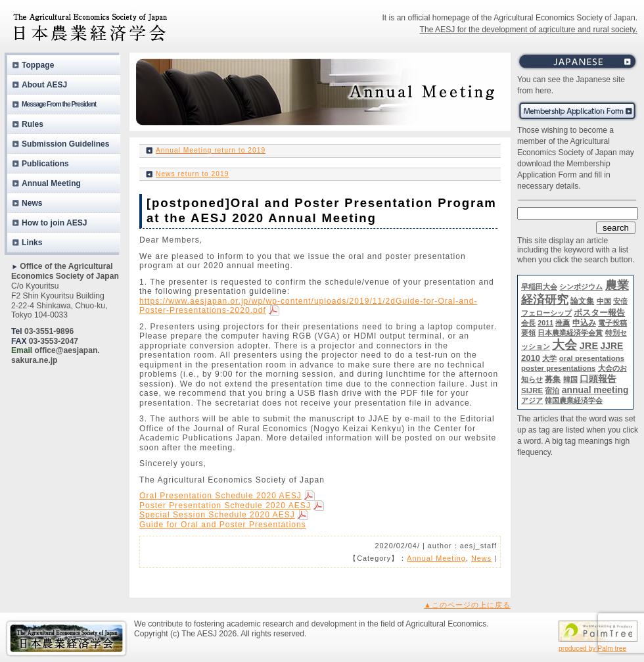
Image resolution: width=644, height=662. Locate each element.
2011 (545, 323)
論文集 (582, 301)
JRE (589, 346)
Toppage (38, 65)
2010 (531, 358)
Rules (33, 124)
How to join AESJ (55, 223)
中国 (604, 301)
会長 (528, 323)
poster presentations (558, 368)
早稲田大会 (539, 287)
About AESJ (44, 85)
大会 (564, 345)
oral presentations (592, 358)
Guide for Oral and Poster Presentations (223, 525)
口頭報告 (598, 379)
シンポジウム (581, 287)
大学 (549, 358)
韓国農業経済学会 (574, 400)
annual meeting (595, 390)
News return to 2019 (192, 174)
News (481, 558)
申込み (584, 323)
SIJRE (532, 390)
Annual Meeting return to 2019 (211, 150)
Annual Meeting (436, 558)
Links (32, 243)
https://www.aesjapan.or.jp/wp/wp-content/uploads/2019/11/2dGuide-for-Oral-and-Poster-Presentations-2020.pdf (308, 306)
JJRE (612, 346)
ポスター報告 (599, 313)
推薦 (563, 323)
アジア (532, 400)
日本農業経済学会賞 (570, 333)
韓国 (570, 379)
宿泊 (552, 390)
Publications (45, 164)
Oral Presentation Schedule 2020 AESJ (220, 496)
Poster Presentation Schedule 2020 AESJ (225, 506)
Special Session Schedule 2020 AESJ (217, 515)
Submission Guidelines (66, 144)
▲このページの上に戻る (467, 605)
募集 (553, 379)
